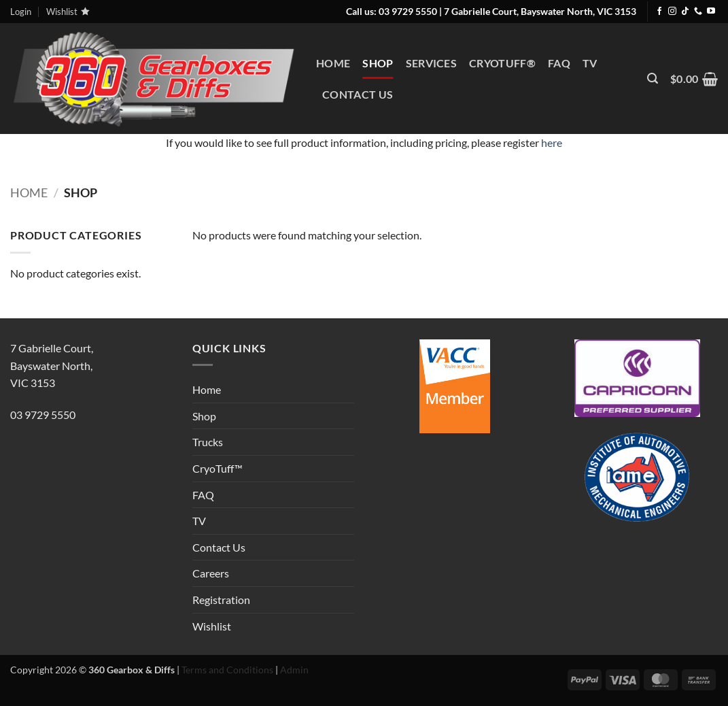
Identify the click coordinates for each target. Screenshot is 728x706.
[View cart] (694, 79)
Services (432, 63)
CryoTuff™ (218, 468)
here (552, 142)
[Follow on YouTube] (711, 12)
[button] (653, 79)
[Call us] (698, 12)
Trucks (208, 442)
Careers (211, 573)
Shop (378, 63)
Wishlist (212, 626)
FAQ (559, 63)
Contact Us (358, 94)
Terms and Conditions (226, 670)
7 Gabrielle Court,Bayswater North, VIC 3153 (52, 365)
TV (590, 63)
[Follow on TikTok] (685, 12)
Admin (293, 670)
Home (333, 63)
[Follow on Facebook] (659, 12)
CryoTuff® (502, 63)
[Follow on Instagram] (672, 12)
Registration (221, 600)
